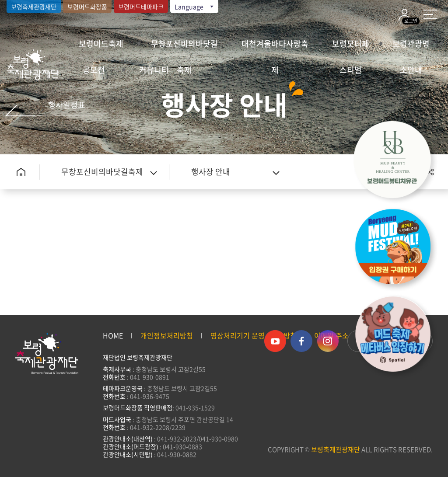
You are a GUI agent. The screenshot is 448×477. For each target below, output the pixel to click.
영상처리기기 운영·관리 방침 (254, 335)
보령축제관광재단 (34, 7)
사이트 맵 (430, 14)
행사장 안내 (211, 172)
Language (195, 7)
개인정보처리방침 (167, 335)
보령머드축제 (101, 44)
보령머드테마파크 (141, 7)
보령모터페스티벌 (351, 47)
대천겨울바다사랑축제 (275, 47)
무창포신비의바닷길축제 (184, 47)
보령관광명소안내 (411, 47)
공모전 (94, 70)
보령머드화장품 (87, 7)
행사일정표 (67, 105)
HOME (113, 335)
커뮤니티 (154, 70)
